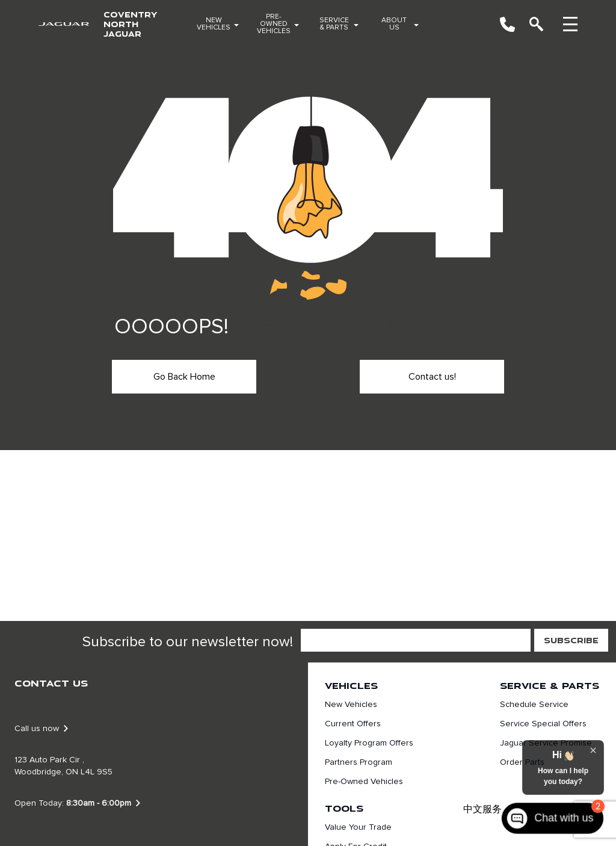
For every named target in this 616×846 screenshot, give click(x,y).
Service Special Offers (543, 724)
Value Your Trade (358, 827)
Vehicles (351, 685)
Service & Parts (334, 24)
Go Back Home (184, 377)
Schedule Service (534, 705)
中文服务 (482, 809)
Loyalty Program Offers (369, 743)
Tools (344, 808)
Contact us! (432, 377)
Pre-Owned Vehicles (274, 24)
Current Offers (353, 724)
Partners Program (359, 762)
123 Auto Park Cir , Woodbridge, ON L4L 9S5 (63, 766)
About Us (394, 24)
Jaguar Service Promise (546, 743)
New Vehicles (214, 24)
